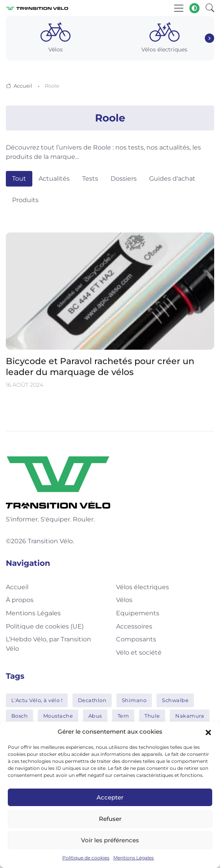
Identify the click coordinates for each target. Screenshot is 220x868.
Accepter (110, 797)
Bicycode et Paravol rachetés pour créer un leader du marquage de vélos (100, 367)
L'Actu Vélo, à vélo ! (37, 700)
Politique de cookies (86, 858)
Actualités (54, 179)
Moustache (58, 716)
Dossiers (124, 179)
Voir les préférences (110, 840)
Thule (152, 716)
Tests (90, 179)
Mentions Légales (134, 858)
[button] (208, 732)
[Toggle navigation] (179, 8)
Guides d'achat (172, 179)
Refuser (110, 819)
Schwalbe (175, 700)
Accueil (23, 86)
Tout (19, 179)
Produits (25, 200)
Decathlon (92, 700)
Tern (123, 716)
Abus (95, 716)
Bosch (20, 716)
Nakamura (190, 716)
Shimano (134, 700)
